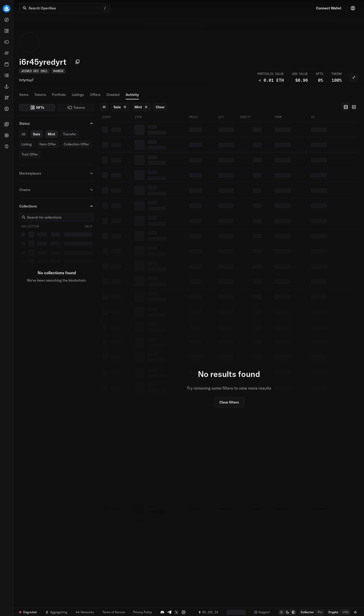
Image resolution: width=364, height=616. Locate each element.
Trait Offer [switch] (30, 154)
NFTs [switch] (37, 108)
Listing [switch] (27, 144)
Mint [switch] (52, 134)
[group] (350, 107)
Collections (57, 206)
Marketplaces (57, 173)
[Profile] (353, 8)
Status (57, 123)
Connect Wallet (329, 8)
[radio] (346, 107)
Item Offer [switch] (48, 144)
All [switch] (23, 134)
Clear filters (229, 402)
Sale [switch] (37, 134)
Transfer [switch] (70, 134)
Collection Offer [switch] (76, 144)
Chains (57, 190)
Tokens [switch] (76, 108)
